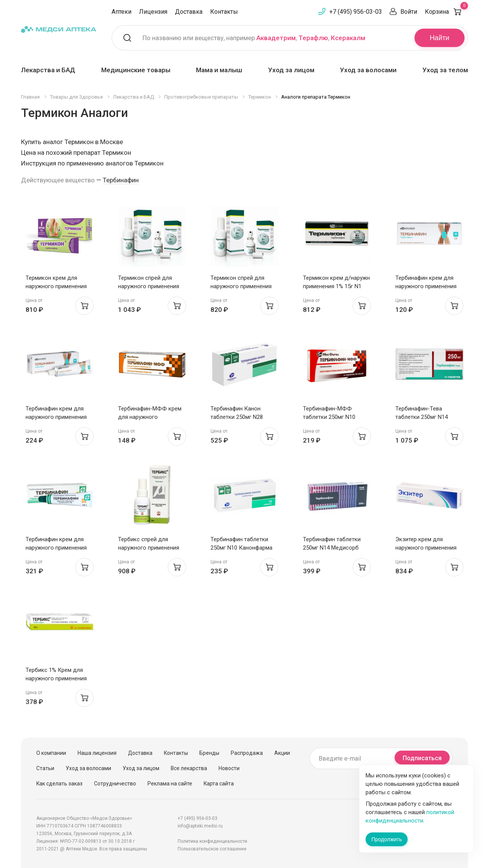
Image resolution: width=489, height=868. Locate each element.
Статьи (45, 768)
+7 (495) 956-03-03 (356, 12)
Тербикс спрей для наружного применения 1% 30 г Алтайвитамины (149, 548)
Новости (229, 768)
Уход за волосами (368, 70)
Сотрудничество (115, 784)
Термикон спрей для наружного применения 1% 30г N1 (149, 286)
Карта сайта (219, 784)
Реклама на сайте (170, 784)
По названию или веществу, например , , (254, 38)
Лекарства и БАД (48, 70)
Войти (409, 12)
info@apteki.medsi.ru (200, 826)
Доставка (189, 12)
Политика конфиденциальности (212, 841)
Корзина (446, 12)
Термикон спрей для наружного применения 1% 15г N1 (241, 286)
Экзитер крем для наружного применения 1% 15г (426, 548)
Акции (282, 753)
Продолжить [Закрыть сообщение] (387, 839)
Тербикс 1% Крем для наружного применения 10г (56, 678)
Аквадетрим (276, 38)
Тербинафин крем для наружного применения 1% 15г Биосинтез (56, 548)
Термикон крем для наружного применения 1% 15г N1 (56, 286)
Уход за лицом (291, 70)
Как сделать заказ (59, 784)
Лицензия (153, 12)
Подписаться (422, 758)
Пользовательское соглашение (212, 849)
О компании (51, 753)
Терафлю (313, 38)
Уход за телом (445, 70)
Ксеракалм (348, 38)
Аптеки (121, 12)
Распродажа (247, 753)
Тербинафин (121, 180)
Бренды (209, 753)
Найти (440, 38)
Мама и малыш (219, 70)
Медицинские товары (136, 70)
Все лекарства (189, 768)
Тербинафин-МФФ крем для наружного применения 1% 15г (150, 417)
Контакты (224, 12)
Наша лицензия (97, 753)
